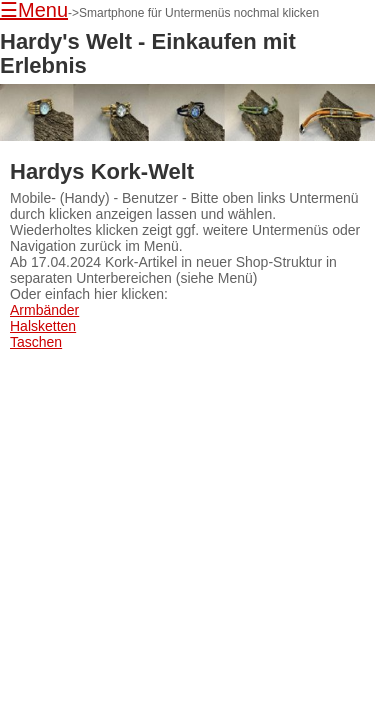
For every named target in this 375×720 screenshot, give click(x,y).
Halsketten (43, 326)
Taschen (36, 342)
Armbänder (44, 310)
